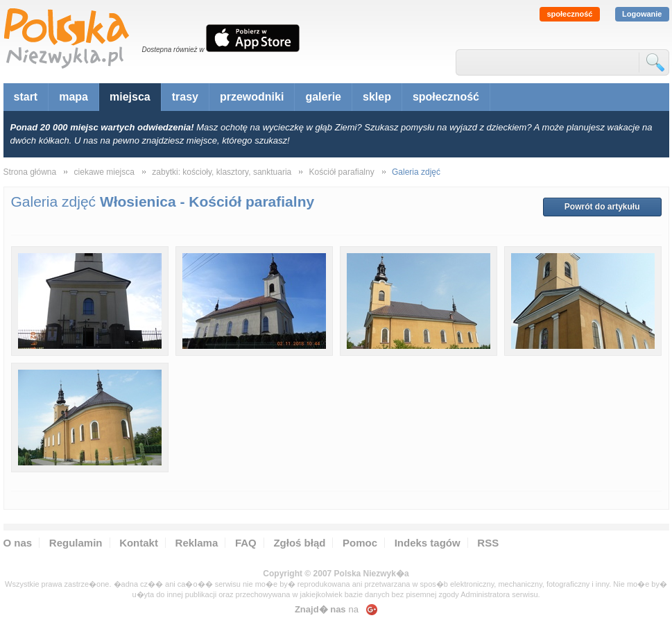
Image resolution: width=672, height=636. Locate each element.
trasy (185, 97)
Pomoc (360, 543)
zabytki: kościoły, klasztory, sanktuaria (222, 172)
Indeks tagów (428, 543)
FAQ (246, 543)
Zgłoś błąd (299, 543)
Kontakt (139, 543)
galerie (323, 97)
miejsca (130, 97)
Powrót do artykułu (602, 207)
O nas (18, 543)
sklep (377, 97)
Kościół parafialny (342, 172)
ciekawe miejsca (104, 172)
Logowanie (642, 14)
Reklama (197, 543)
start (26, 97)
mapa (74, 97)
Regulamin (76, 543)
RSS (488, 543)
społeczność (569, 14)
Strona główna (30, 172)
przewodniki (252, 97)
